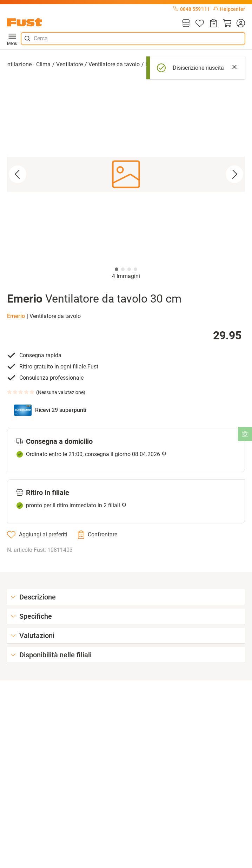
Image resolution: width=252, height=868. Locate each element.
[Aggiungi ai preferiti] (37, 535)
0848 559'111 (192, 9)
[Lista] (200, 24)
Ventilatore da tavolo (114, 64)
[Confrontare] (98, 535)
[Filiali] (186, 24)
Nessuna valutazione (61, 392)
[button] (126, 174)
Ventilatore (69, 64)
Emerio (16, 316)
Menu (12, 39)
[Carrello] (227, 24)
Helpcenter (229, 9)
